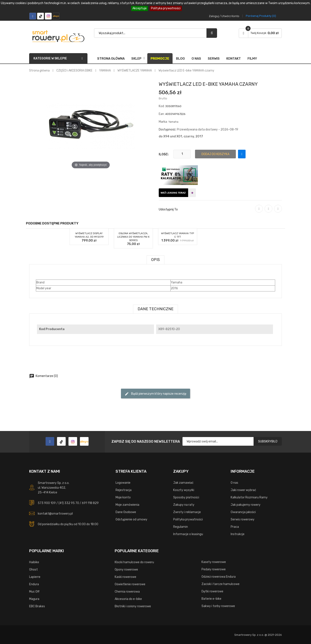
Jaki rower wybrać (243, 490)
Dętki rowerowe (212, 591)
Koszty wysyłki (184, 490)
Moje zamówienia (127, 505)
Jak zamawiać (183, 483)
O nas (196, 59)
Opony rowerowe (126, 570)
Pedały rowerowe (214, 569)
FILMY (252, 59)
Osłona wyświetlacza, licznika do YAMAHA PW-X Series (133, 237)
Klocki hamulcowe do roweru (134, 562)
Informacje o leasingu (188, 534)
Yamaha (173, 122)
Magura (34, 599)
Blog (180, 59)
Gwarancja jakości (243, 512)
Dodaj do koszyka (215, 154)
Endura (34, 584)
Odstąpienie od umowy (131, 519)
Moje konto (123, 497)
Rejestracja (124, 490)
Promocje (160, 59)
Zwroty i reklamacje (187, 512)
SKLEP (136, 59)
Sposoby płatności (186, 497)
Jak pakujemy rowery (246, 505)
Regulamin (181, 527)
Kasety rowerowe (214, 562)
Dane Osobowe (126, 512)
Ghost (33, 570)
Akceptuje (140, 8)
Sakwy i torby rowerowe (218, 606)
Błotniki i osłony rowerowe (133, 606)
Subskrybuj (268, 441)
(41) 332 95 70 (69, 503)
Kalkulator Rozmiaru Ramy (249, 497)
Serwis (214, 59)
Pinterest (278, 212)
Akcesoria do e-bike (128, 599)
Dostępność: (167, 130)
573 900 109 (47, 503)
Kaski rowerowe (125, 577)
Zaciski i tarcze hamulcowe (221, 584)
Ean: (162, 114)
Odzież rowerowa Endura (219, 577)
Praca (235, 527)
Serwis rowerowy (243, 519)
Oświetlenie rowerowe (130, 584)
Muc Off (34, 592)
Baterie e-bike (211, 599)
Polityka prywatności (166, 8)
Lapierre (35, 577)
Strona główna (111, 59)
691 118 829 (90, 503)
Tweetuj (268, 212)
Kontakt (234, 59)
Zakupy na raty (184, 505)
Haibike (34, 562)
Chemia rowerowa (127, 592)
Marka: (163, 122)
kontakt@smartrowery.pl (55, 514)
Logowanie (123, 483)
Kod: (162, 106)
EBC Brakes (37, 606)
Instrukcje (238, 534)
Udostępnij (259, 212)
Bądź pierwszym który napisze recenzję (155, 394)
